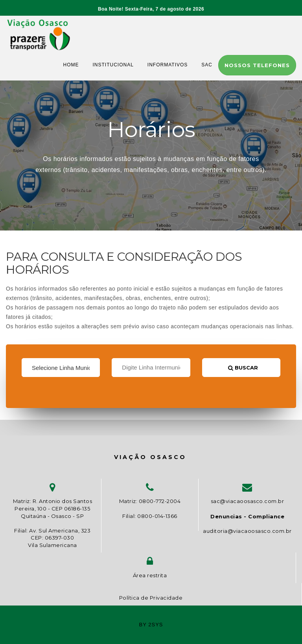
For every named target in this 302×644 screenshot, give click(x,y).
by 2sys (151, 625)
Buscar (243, 368)
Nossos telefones (257, 65)
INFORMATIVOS (168, 65)
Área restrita (150, 575)
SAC (207, 65)
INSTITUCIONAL (113, 65)
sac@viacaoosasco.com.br (248, 501)
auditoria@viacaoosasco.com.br (247, 531)
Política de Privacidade (151, 598)
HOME (71, 65)
